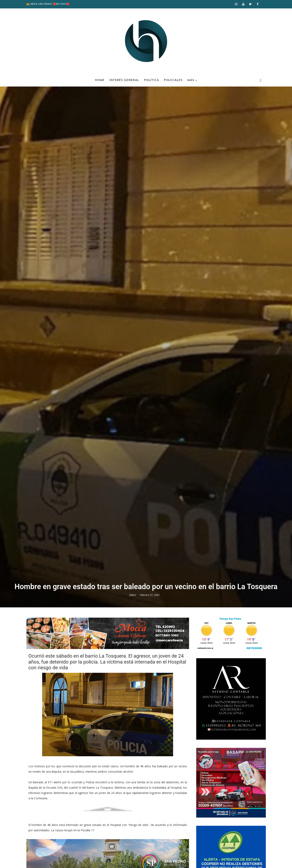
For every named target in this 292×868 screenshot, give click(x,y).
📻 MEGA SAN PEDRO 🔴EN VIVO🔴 (48, 4)
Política (152, 80)
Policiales (173, 80)
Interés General (124, 80)
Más (191, 80)
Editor (133, 595)
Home (100, 80)
